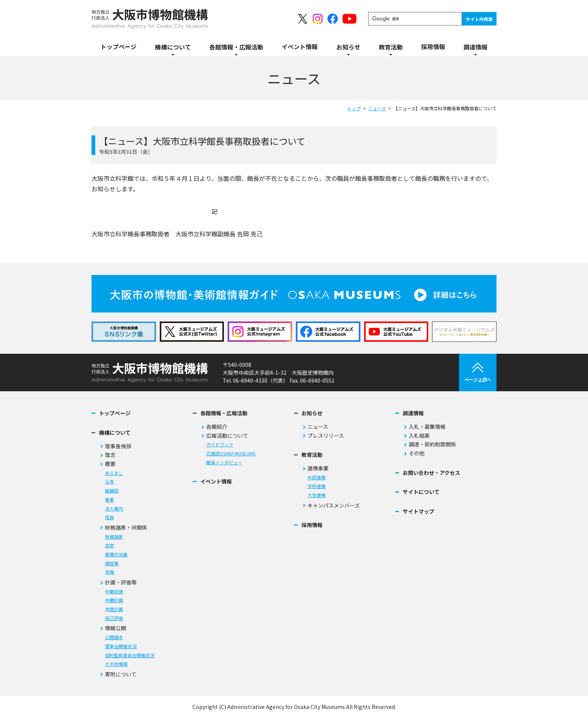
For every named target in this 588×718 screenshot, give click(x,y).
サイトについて (421, 492)
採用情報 (312, 525)
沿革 (109, 482)
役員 (109, 517)
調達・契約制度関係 (432, 444)
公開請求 (114, 638)
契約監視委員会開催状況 (130, 656)
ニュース (377, 108)
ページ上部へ (478, 373)
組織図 (112, 491)
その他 (417, 453)
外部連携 (316, 478)
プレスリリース (326, 436)
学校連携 (316, 486)
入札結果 (419, 436)
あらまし (114, 473)
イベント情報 (216, 481)
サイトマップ (418, 511)
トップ (354, 108)
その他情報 (116, 664)
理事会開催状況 (121, 647)
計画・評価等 (121, 582)
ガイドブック (220, 445)
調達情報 (413, 413)
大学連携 (316, 495)
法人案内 (114, 509)
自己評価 (114, 618)
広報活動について (227, 436)
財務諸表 (114, 537)
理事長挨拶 (118, 446)
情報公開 (115, 628)
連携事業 (318, 468)
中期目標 (114, 592)
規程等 (112, 564)
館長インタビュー (224, 463)
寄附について (121, 674)
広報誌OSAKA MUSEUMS (231, 454)
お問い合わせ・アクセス (431, 473)
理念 (110, 455)
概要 (110, 464)
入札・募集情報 (427, 427)
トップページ (115, 413)
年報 (109, 572)
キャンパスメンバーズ (334, 505)
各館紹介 (217, 427)
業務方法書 (116, 555)
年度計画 (114, 609)
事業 (109, 500)
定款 (109, 546)
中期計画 (114, 600)
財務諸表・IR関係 (126, 528)
